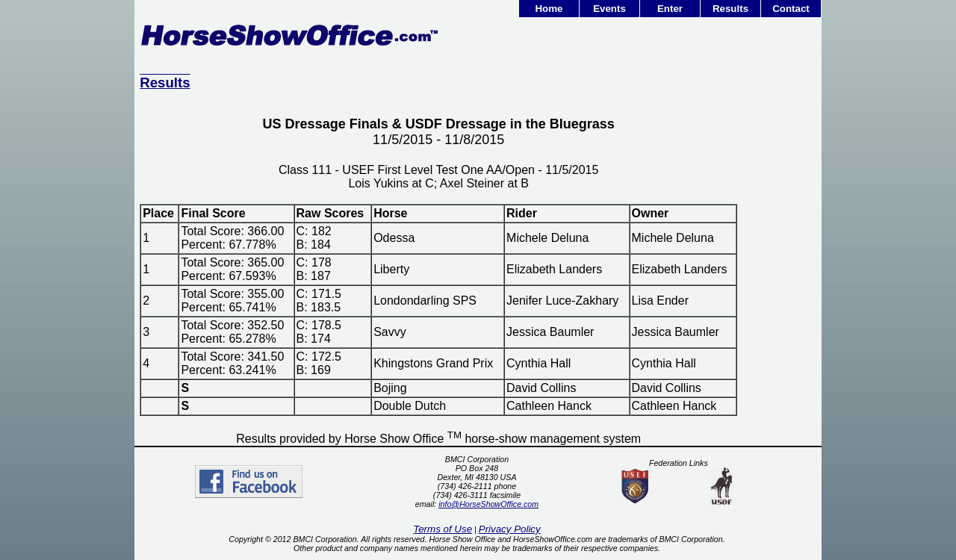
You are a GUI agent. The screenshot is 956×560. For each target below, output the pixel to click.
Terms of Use (443, 529)
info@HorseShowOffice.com (488, 504)
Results (730, 9)
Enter (670, 9)
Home (549, 9)
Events (609, 9)
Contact (791, 9)
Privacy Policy (510, 529)
